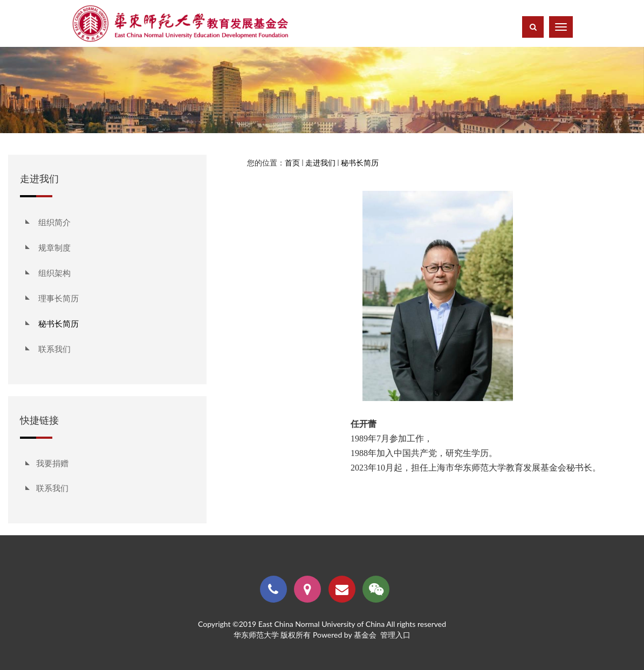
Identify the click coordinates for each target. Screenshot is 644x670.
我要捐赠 (52, 463)
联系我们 (52, 488)
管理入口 (395, 635)
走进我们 (320, 163)
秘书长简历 (360, 163)
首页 (292, 163)
